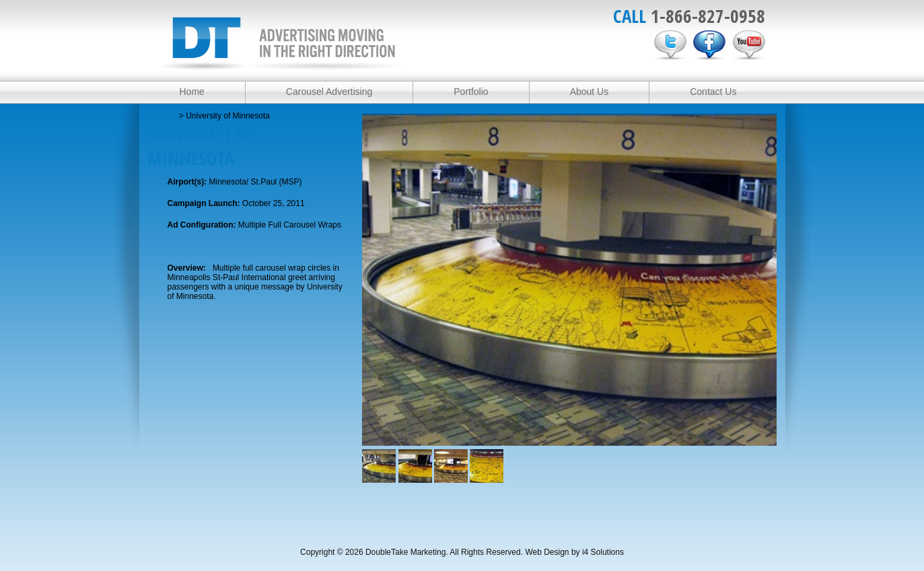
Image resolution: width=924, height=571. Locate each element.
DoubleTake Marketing (282, 43)
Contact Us (713, 92)
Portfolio (471, 92)
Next (764, 270)
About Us (590, 92)
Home (192, 92)
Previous (375, 270)
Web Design (547, 552)
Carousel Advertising (329, 92)
